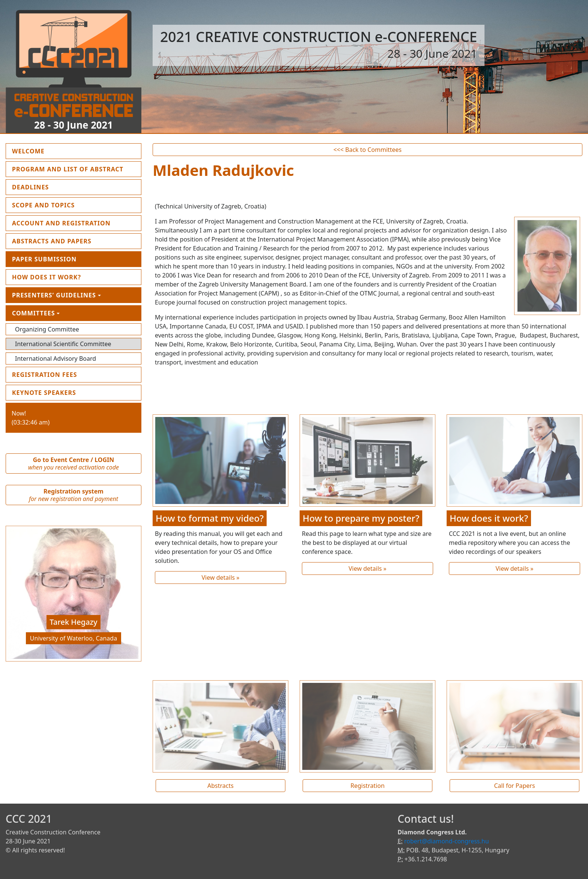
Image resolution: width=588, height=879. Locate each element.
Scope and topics (43, 205)
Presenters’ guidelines (54, 295)
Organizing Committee (47, 329)
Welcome (46, 151)
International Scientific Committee (63, 344)
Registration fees (45, 375)
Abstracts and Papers (52, 241)
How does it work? (46, 277)
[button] (16, 595)
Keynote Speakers (44, 393)
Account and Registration (61, 223)
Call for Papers (514, 786)
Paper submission (44, 259)
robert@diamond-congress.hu (447, 841)
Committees (34, 313)
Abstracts (220, 786)
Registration (367, 786)
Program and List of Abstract (77, 169)
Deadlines (30, 187)
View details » (220, 577)
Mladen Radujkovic (223, 170)
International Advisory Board (55, 358)
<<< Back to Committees (367, 150)
